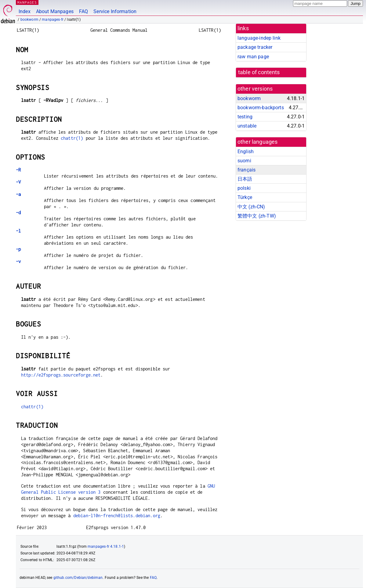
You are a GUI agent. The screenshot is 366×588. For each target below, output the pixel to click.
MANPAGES (27, 2)
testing (245, 117)
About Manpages (55, 11)
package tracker (255, 47)
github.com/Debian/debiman (78, 578)
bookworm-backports (261, 108)
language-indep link (259, 38)
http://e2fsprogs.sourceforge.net (61, 375)
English (246, 152)
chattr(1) (72, 138)
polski (244, 188)
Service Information (115, 11)
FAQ (83, 11)
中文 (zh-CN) (251, 207)
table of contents (259, 72)
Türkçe (245, 197)
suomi (244, 161)
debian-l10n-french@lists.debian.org (117, 516)
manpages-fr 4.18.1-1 (106, 547)
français (246, 170)
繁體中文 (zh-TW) (257, 216)
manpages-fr (53, 20)
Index (25, 11)
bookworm (29, 20)
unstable (247, 126)
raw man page (253, 57)
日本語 (245, 179)
